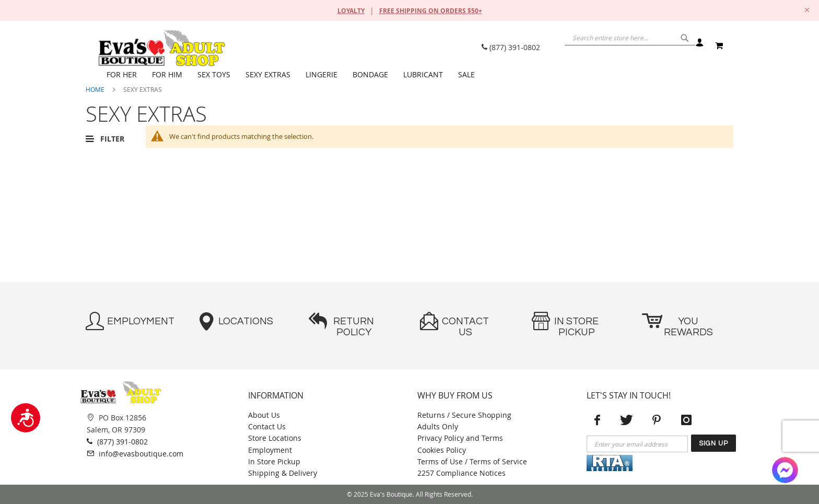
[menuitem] (124, 75)
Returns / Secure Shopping (464, 415)
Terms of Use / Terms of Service (472, 461)
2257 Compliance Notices (461, 473)
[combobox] (613, 44)
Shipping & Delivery (283, 473)
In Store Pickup (274, 461)
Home (95, 89)
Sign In (699, 46)
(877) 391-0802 (511, 47)
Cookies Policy (442, 450)
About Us (264, 415)
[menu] (415, 75)
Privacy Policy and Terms (460, 438)
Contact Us (267, 426)
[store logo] (161, 48)
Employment (270, 450)
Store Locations (275, 438)
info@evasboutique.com (135, 453)
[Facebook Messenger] (785, 470)
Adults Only (438, 426)
